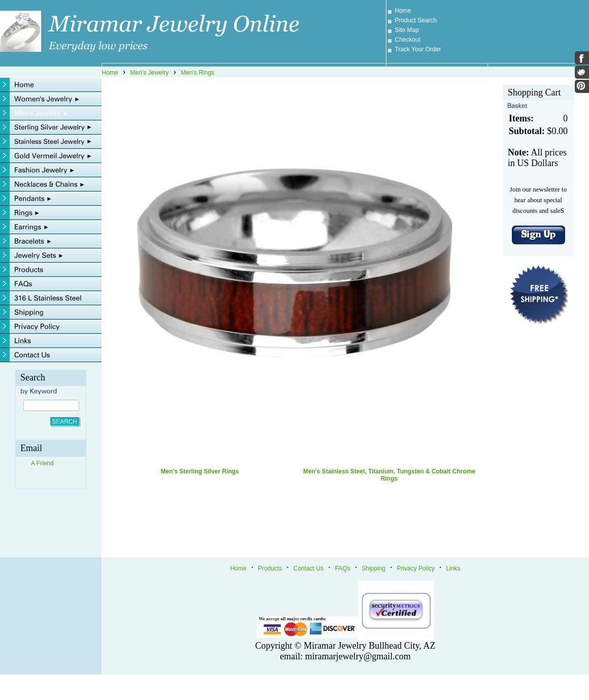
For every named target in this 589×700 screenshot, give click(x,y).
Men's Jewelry (150, 73)
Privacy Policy (416, 568)
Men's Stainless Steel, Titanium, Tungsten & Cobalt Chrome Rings (389, 475)
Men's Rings (198, 73)
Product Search (416, 20)
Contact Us (308, 568)
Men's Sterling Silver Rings (200, 471)
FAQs (343, 568)
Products (270, 568)
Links (453, 568)
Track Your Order (418, 49)
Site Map (407, 30)
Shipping (373, 568)
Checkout (408, 40)
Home (403, 11)
